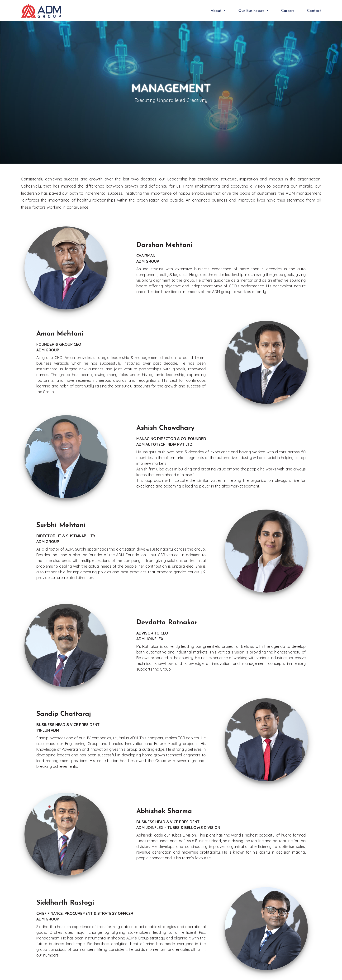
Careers (288, 11)
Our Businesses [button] (252, 11)
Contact (314, 11)
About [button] (217, 11)
